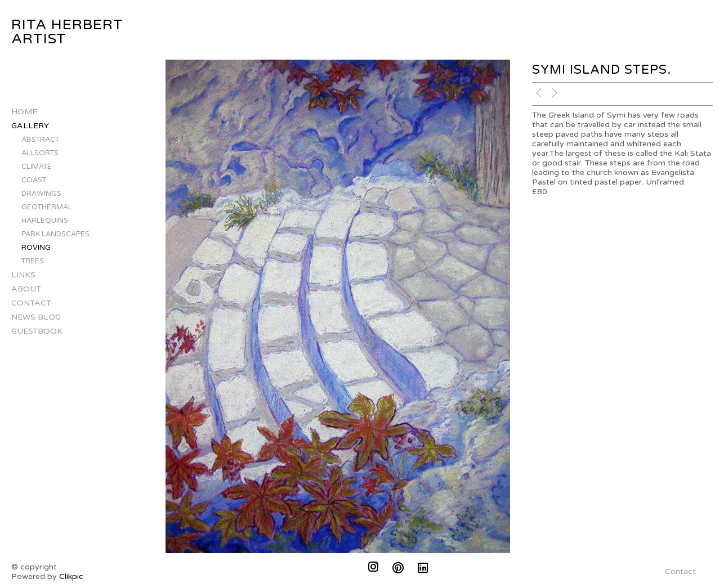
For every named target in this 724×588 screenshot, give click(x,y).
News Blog (36, 317)
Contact (31, 303)
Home (24, 112)
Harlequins (45, 221)
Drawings (41, 194)
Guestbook (37, 331)
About (26, 289)
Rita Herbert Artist (67, 32)
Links (23, 275)
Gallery (30, 126)
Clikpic (71, 576)
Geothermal (47, 207)
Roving (36, 248)
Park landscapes (55, 234)
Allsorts (40, 153)
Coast (34, 180)
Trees (33, 261)
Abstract (40, 140)
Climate (37, 167)
